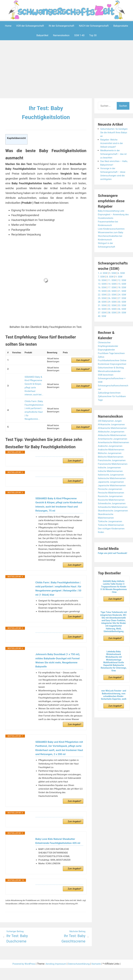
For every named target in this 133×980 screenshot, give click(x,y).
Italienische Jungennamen (112, 485)
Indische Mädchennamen (111, 482)
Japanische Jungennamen (112, 492)
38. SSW (113, 312)
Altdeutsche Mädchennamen (113, 435)
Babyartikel (42, 35)
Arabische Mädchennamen (112, 457)
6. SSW (123, 273)
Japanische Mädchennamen (113, 496)
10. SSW (102, 280)
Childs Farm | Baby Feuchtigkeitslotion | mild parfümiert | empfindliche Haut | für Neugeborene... (34, 403)
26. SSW (113, 298)
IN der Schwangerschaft (61, 26)
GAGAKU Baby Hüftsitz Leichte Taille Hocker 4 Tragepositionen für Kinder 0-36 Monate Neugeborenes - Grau (114, 604)
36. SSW (124, 309)
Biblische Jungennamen (111, 460)
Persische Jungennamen (111, 500)
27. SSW (124, 298)
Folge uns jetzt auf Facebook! (114, 571)
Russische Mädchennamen (112, 510)
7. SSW (102, 276)
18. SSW (124, 287)
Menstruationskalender (110, 371)
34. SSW (102, 309)
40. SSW (102, 316)
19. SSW (102, 291)
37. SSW (102, 312)
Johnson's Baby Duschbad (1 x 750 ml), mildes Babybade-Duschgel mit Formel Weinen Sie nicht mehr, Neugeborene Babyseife (59, 656)
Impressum (61, 969)
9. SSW (120, 276)
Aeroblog (49, 969)
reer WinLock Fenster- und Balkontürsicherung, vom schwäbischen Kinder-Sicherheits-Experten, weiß (114, 713)
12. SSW (124, 280)
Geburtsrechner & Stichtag (112, 367)
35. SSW (113, 309)
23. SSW (113, 294)
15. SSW (124, 284)
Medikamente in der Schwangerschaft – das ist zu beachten (114, 154)
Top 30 (93, 35)
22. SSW (102, 294)
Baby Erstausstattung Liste (112, 211)
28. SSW (102, 302)
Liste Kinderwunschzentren (112, 229)
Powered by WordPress (22, 969)
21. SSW (124, 291)
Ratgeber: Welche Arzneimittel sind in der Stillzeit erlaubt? (112, 143)
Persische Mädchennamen (112, 503)
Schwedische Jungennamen (113, 514)
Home (8, 26)
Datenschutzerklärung (80, 969)
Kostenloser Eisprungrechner (113, 364)
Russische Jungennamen (111, 507)
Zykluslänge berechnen (110, 393)
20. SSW (113, 291)
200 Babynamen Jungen (111, 421)
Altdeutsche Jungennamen (112, 431)
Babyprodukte (121, 26)
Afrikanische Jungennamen (112, 424)
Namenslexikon (61, 35)
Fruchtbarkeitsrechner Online (113, 360)
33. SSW (124, 305)
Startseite (99, 969)
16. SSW (102, 287)
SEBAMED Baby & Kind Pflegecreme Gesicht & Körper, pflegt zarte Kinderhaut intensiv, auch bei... (34, 384)
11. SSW (113, 280)
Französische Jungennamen (113, 467)
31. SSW (102, 305)
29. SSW (113, 302)
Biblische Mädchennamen (112, 464)
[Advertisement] (67, 70)
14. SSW (113, 284)
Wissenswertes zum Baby (112, 232)
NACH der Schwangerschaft (94, 26)
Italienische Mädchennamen (113, 489)
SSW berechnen (106, 375)
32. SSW (113, 305)
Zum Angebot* (83, 360)
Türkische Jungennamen (111, 539)
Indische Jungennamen (110, 478)
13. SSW (102, 284)
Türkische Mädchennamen (112, 543)
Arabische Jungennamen (111, 453)
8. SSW (111, 276)
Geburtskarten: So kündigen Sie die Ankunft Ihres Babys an (113, 132)
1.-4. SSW (103, 273)
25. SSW (102, 298)
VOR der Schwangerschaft (30, 26)
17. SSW (113, 287)
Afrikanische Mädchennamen (113, 428)
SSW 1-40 (79, 35)
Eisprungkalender (107, 349)
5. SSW (114, 273)
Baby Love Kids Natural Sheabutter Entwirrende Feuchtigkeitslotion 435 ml (59, 844)
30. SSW (124, 302)
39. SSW (124, 312)
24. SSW (124, 294)
